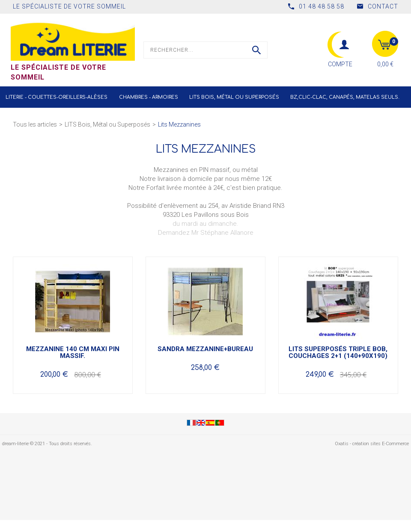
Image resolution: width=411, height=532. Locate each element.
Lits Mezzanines (179, 124)
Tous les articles (35, 124)
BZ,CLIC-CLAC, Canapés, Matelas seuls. (345, 97)
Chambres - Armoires (149, 97)
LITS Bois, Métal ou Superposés (234, 97)
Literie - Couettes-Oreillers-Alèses (57, 97)
